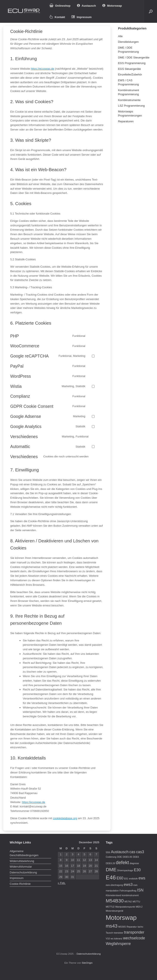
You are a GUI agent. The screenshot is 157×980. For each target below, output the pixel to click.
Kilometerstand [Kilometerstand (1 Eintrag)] (113, 895)
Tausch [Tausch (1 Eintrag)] (109, 933)
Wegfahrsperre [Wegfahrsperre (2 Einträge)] (118, 944)
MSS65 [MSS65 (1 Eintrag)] (122, 927)
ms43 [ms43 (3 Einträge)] (112, 926)
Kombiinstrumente (129, 100)
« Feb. (62, 883)
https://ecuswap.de (42, 69)
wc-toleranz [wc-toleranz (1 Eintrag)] (116, 939)
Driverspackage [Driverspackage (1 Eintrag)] (125, 870)
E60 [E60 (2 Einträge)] (120, 878)
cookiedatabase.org (65, 818)
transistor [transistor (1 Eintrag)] (119, 933)
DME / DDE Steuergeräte (134, 58)
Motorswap (112, 6)
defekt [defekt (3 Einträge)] (122, 863)
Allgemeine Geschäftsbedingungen (24, 853)
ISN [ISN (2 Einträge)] (140, 890)
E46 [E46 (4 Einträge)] (111, 877)
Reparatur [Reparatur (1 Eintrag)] (132, 927)
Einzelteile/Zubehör (130, 74)
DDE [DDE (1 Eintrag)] (119, 857)
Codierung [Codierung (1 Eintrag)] (111, 857)
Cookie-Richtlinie (20, 884)
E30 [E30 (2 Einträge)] (137, 870)
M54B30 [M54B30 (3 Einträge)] (115, 901)
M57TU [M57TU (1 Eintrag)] (136, 902)
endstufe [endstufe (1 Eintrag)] (133, 879)
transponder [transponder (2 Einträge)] (134, 932)
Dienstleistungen (128, 42)
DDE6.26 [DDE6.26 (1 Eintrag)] (110, 863)
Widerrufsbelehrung (22, 861)
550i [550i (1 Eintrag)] (108, 852)
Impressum (81, 17)
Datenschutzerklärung (23, 872)
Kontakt (57, 17)
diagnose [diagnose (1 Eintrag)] (134, 863)
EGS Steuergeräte (129, 69)
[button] (151, 11)
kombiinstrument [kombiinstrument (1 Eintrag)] (130, 895)
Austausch (86, 6)
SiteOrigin (87, 963)
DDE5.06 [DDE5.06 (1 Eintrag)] (127, 857)
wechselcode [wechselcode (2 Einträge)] (134, 938)
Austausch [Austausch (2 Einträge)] (120, 852)
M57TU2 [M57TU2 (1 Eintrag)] (110, 907)
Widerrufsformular (21, 867)
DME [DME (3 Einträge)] (111, 870)
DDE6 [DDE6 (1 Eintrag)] (136, 857)
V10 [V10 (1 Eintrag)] (108, 939)
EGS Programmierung (132, 63)
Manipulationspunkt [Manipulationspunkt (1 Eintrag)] (125, 907)
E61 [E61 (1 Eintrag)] (126, 879)
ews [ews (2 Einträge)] (142, 878)
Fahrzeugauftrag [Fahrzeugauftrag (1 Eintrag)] (128, 891)
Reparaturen (126, 121)
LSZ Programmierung (131, 106)
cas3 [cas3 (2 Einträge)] (140, 852)
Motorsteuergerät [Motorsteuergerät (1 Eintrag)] (115, 911)
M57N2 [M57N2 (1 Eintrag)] (128, 902)
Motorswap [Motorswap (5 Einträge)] (121, 918)
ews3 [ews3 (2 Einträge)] (128, 885)
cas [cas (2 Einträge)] (132, 852)
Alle (120, 36)
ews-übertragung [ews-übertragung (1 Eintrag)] (114, 885)
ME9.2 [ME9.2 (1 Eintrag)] (139, 907)
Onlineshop (60, 6)
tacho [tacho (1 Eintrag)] (140, 927)
